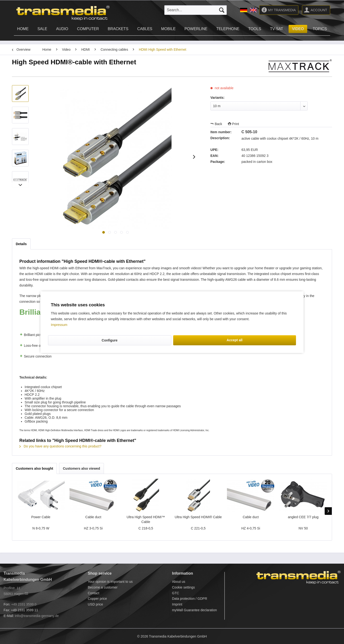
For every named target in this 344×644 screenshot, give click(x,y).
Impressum (59, 325)
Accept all (235, 340)
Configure (110, 340)
